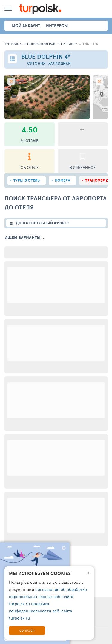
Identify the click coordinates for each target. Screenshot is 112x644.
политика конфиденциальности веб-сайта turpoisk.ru (40, 611)
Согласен (27, 631)
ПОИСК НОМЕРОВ (41, 44)
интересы (57, 26)
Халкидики (60, 63)
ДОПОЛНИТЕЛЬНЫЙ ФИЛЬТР (42, 223)
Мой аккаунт (26, 26)
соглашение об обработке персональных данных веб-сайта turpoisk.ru (48, 596)
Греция (67, 44)
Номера (62, 180)
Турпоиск (13, 44)
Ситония (36, 63)
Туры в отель (27, 180)
